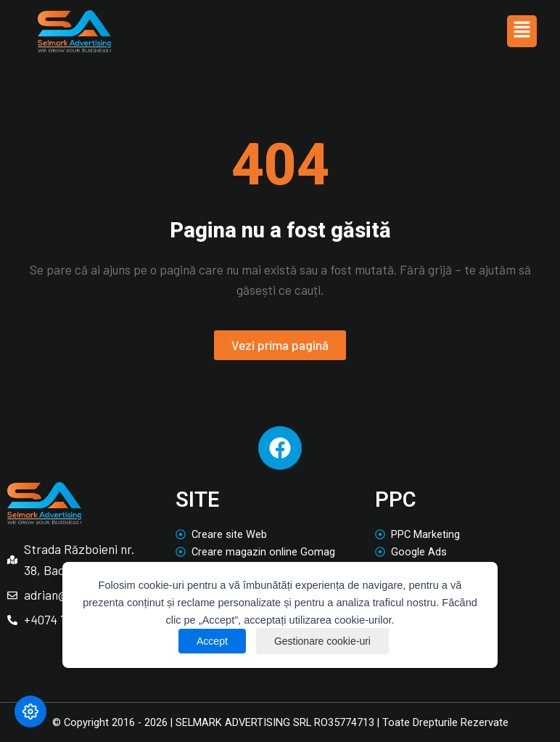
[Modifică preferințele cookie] (30, 712)
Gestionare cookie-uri (322, 641)
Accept (212, 641)
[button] (522, 31)
